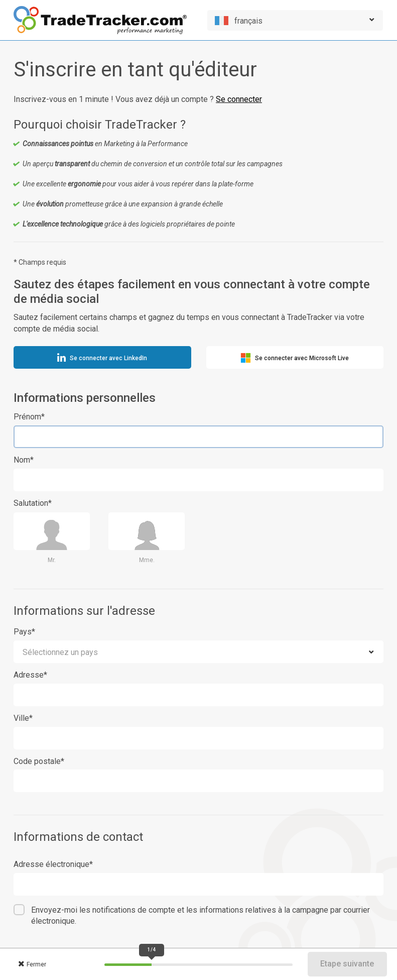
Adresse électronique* (53, 864)
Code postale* (39, 761)
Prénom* (29, 417)
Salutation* (33, 503)
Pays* (24, 632)
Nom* (24, 460)
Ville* (23, 718)
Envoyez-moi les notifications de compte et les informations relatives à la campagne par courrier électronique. (201, 916)
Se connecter (239, 99)
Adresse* (30, 675)
